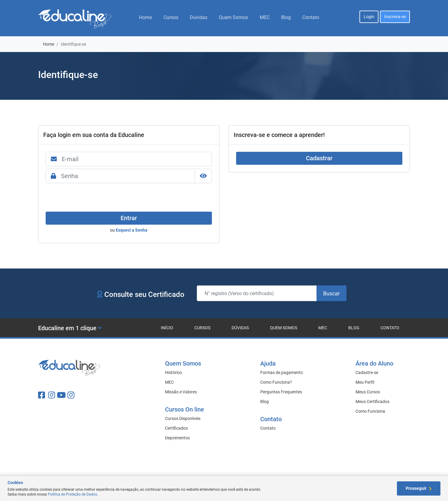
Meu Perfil (365, 382)
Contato (311, 17)
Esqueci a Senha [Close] (132, 230)
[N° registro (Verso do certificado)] (257, 293)
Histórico (174, 372)
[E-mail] (137, 159)
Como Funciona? (276, 382)
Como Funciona (370, 411)
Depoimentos (177, 438)
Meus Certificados (372, 402)
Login (369, 17)
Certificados (176, 428)
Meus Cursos (368, 392)
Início (167, 328)
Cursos (171, 17)
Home (145, 17)
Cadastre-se (367, 372)
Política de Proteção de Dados (72, 494)
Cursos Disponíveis (183, 418)
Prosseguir (419, 488)
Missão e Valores (181, 392)
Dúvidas (199, 17)
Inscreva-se (395, 17)
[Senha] (128, 176)
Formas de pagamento (282, 372)
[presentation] (92, 197)
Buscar (331, 293)
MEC (265, 17)
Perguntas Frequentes (281, 392)
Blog (286, 17)
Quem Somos (233, 17)
